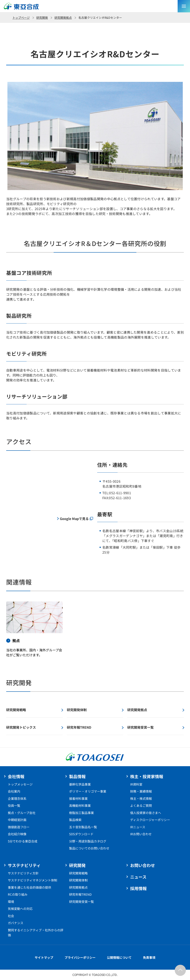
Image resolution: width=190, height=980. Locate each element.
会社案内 (14, 791)
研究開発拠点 (63, 18)
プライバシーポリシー (80, 957)
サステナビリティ (24, 865)
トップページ (21, 18)
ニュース (138, 877)
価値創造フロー (19, 827)
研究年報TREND (80, 894)
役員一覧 (14, 805)
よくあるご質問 (141, 805)
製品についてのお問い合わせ (89, 848)
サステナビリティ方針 (23, 873)
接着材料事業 (78, 798)
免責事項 (149, 957)
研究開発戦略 (78, 873)
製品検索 (75, 820)
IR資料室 (136, 784)
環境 (11, 902)
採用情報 (138, 888)
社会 (11, 916)
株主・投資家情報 (147, 776)
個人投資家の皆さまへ (146, 813)
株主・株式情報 (141, 798)
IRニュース (138, 827)
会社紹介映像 (17, 834)
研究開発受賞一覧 (81, 902)
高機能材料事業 (80, 805)
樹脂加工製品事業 (81, 813)
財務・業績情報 (141, 791)
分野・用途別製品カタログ (88, 841)
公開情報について (119, 957)
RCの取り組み (18, 894)
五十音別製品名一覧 (83, 827)
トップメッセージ (20, 784)
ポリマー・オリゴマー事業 (88, 791)
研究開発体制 (78, 880)
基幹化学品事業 (80, 784)
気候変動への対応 (20, 909)
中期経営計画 (17, 820)
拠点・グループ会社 (22, 813)
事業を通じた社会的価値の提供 (30, 887)
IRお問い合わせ (141, 834)
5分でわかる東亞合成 (23, 841)
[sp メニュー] (184, 6)
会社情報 (16, 776)
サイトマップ (44, 957)
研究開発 (42, 18)
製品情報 (77, 776)
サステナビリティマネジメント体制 (32, 880)
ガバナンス (16, 923)
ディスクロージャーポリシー (150, 820)
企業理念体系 (17, 798)
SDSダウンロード (81, 834)
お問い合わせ (143, 865)
